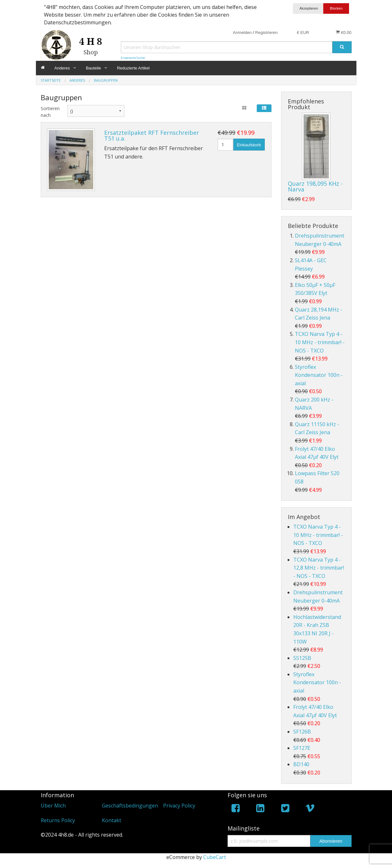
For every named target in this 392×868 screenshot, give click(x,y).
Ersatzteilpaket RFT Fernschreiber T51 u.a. (152, 135)
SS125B (302, 658)
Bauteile (93, 68)
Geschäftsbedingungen (130, 806)
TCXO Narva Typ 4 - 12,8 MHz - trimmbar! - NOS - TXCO (319, 568)
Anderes (62, 68)
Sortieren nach (49, 112)
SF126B (302, 732)
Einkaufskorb (249, 145)
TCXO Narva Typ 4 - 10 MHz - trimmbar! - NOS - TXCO (320, 342)
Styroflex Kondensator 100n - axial (319, 375)
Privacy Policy (179, 806)
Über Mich (53, 806)
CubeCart (215, 857)
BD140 (301, 764)
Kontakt (112, 820)
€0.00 (343, 32)
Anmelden (242, 32)
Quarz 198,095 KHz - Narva (315, 186)
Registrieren (266, 32)
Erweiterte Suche (133, 58)
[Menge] (225, 145)
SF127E (302, 748)
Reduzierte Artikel (133, 68)
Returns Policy (58, 820)
